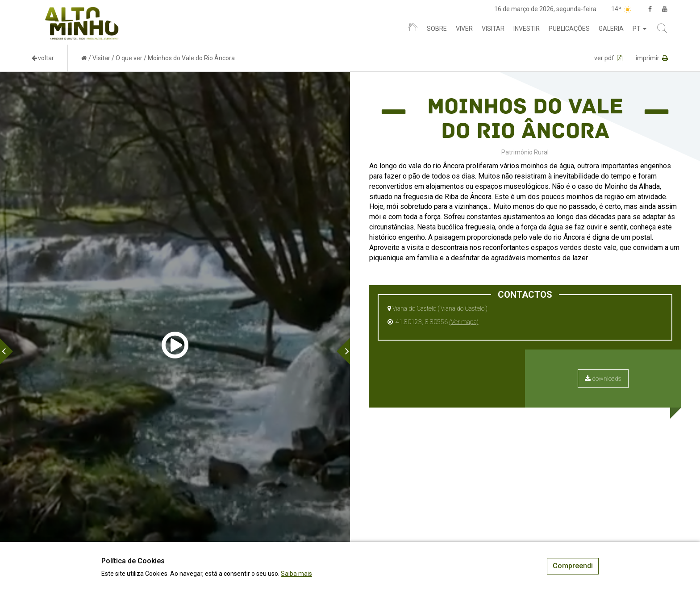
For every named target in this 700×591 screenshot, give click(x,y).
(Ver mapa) (464, 322)
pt (640, 29)
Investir (527, 29)
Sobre (437, 29)
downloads (603, 379)
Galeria (611, 29)
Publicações (569, 29)
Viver (464, 29)
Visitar (493, 29)
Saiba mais (296, 574)
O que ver (129, 58)
